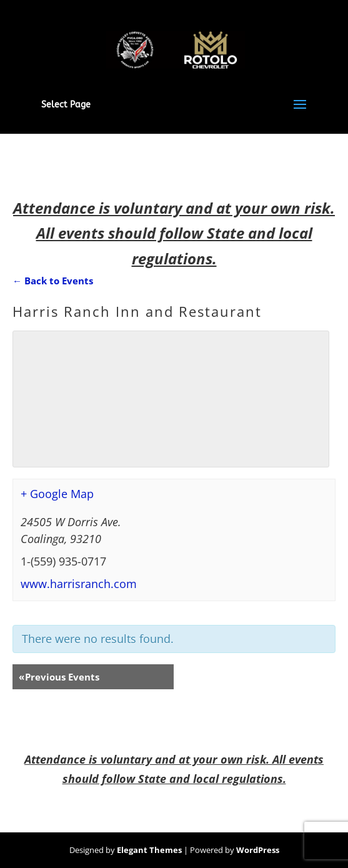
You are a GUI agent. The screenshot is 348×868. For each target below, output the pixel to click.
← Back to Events (53, 281)
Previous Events (59, 677)
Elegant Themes (149, 850)
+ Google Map (57, 494)
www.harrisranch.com (79, 584)
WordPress (258, 850)
